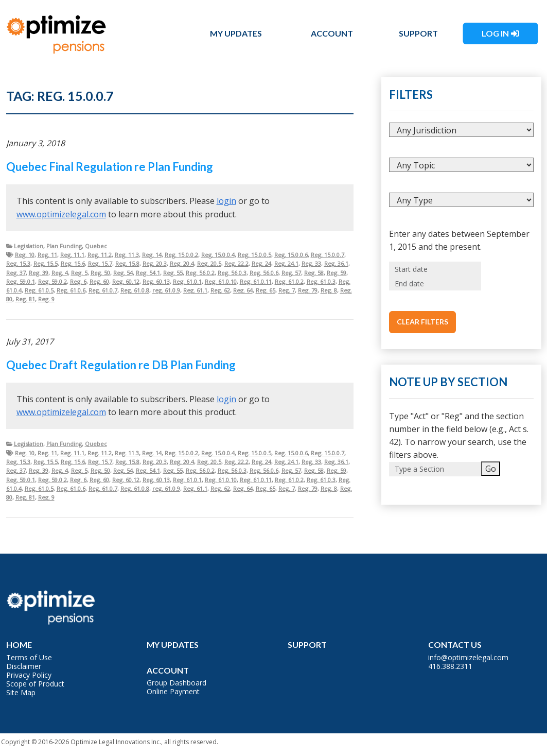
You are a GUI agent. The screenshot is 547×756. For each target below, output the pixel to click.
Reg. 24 (261, 263)
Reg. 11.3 (127, 255)
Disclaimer (24, 666)
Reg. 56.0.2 (200, 273)
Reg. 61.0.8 (135, 290)
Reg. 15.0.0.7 (328, 255)
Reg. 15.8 (127, 263)
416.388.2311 (450, 666)
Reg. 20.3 (155, 263)
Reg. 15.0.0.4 (218, 255)
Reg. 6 (78, 281)
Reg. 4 (60, 273)
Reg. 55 (173, 273)
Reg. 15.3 (18, 263)
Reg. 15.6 (73, 263)
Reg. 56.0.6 (264, 273)
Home (19, 645)
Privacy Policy (29, 675)
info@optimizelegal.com (468, 657)
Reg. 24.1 (286, 263)
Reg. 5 (79, 273)
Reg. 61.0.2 (289, 281)
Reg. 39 (39, 273)
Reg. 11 (47, 255)
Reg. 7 (287, 290)
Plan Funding (64, 246)
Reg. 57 (291, 273)
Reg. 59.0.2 (52, 281)
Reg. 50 (100, 273)
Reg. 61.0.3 (321, 281)
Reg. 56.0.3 (232, 273)
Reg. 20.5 (209, 263)
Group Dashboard (177, 683)
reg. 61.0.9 (166, 290)
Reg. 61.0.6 (71, 290)
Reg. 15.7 (100, 263)
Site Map (21, 692)
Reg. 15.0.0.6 (291, 255)
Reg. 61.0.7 (103, 290)
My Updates (236, 33)
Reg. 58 (314, 273)
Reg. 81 (25, 299)
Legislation (29, 246)
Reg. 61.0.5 (39, 290)
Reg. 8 (329, 290)
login (226, 201)
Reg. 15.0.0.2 (181, 255)
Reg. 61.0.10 (221, 281)
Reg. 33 (311, 263)
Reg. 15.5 (46, 263)
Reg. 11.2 (100, 255)
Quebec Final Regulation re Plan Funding (110, 167)
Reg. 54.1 (148, 273)
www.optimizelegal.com (61, 214)
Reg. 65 (266, 290)
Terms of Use (29, 657)
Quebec (96, 246)
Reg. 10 (25, 255)
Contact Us (455, 645)
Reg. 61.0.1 (187, 281)
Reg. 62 (220, 290)
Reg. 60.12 (126, 281)
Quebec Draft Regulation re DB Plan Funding (121, 365)
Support (418, 33)
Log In (495, 33)
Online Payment (173, 691)
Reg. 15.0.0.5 (254, 255)
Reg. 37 (16, 273)
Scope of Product (35, 684)
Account (332, 33)
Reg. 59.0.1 (21, 281)
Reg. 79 (308, 290)
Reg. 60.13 (156, 281)
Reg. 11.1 (72, 255)
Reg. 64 (243, 290)
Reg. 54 (123, 273)
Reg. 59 (337, 273)
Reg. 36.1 (336, 263)
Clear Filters (422, 322)
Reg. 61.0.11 (256, 281)
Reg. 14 (152, 255)
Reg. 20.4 (182, 263)
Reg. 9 (46, 299)
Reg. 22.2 (236, 263)
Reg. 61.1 (195, 290)
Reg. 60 (99, 281)
